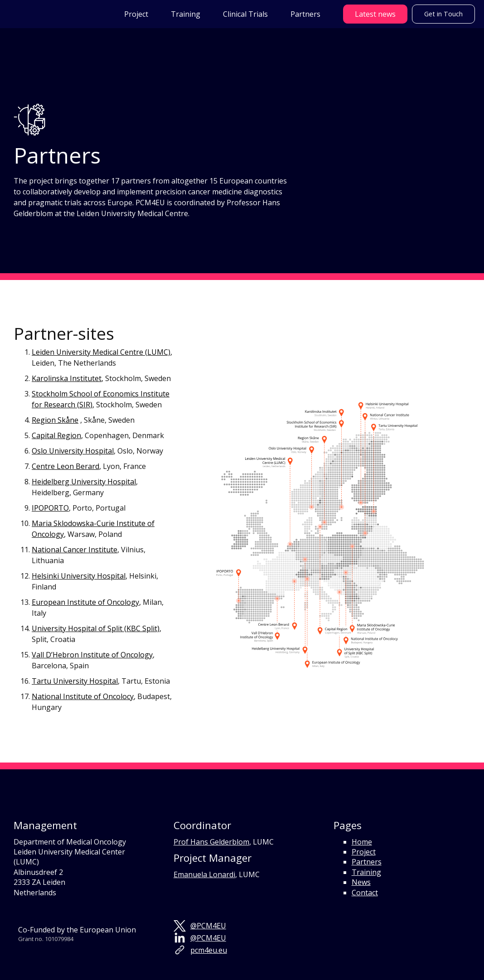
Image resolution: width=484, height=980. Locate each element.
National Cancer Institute (75, 550)
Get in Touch (443, 14)
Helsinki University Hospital (79, 576)
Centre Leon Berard (65, 466)
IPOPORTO (50, 508)
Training (366, 872)
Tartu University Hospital (75, 681)
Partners (367, 862)
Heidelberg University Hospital (84, 482)
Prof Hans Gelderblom (211, 842)
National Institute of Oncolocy (83, 696)
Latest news (375, 14)
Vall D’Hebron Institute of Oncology (92, 655)
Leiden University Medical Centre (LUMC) (101, 352)
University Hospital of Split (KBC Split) (96, 628)
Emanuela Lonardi (204, 874)
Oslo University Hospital (73, 451)
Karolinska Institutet (67, 378)
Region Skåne (55, 420)
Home (362, 842)
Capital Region (56, 435)
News (361, 882)
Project (364, 852)
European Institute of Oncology (85, 602)
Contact (365, 893)
